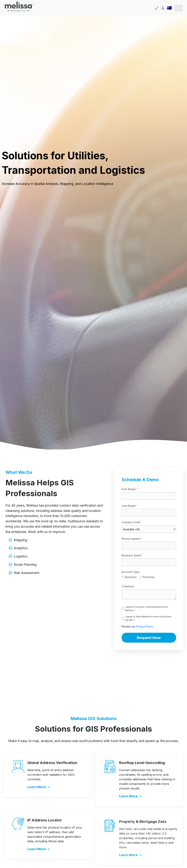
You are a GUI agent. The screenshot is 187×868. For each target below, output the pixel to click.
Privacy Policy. (145, 626)
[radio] (131, 578)
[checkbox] (149, 578)
